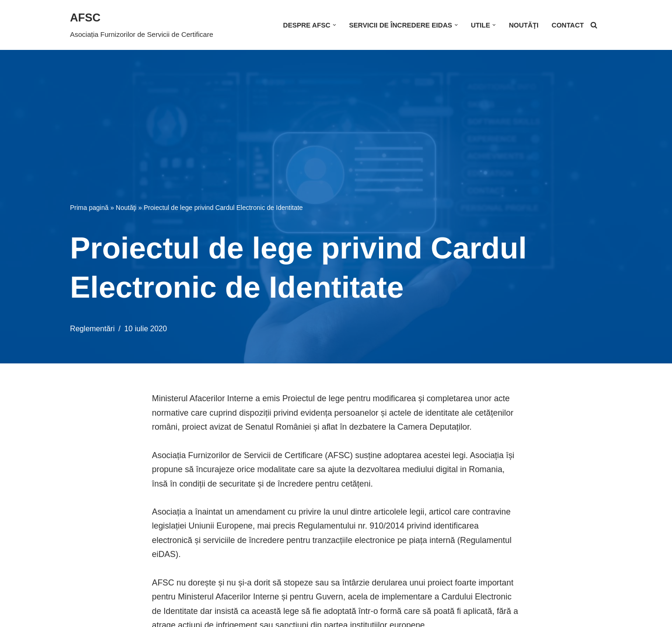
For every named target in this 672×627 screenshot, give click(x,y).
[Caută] (594, 25)
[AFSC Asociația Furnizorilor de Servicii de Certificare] (142, 25)
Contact (568, 25)
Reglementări (92, 328)
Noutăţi (524, 25)
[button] (333, 25)
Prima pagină (89, 207)
